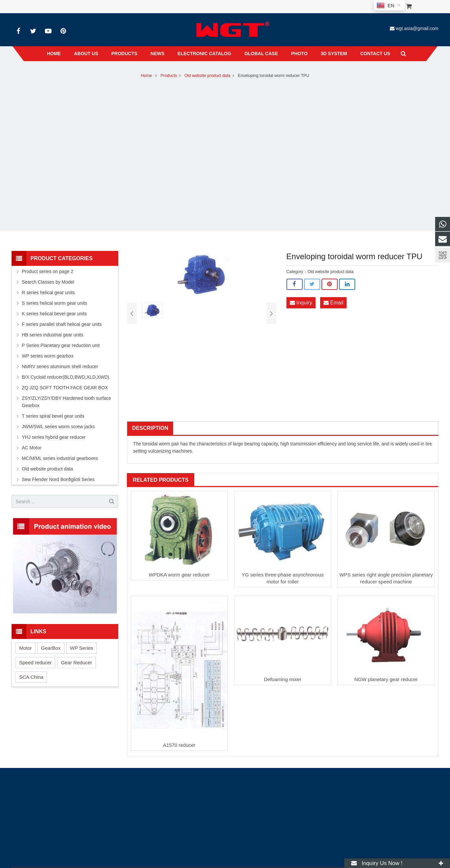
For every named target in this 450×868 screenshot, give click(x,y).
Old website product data (207, 76)
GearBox (51, 648)
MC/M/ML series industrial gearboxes (60, 458)
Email (333, 303)
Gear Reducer (76, 662)
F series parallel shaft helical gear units (62, 324)
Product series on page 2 (48, 271)
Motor (25, 648)
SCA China (31, 677)
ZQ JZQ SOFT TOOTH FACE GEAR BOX (65, 388)
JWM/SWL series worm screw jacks (58, 427)
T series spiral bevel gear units (53, 416)
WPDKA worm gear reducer (179, 575)
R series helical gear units (48, 293)
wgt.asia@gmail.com (417, 28)
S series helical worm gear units (55, 303)
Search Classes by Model (48, 282)
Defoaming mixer (283, 679)
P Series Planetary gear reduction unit (61, 345)
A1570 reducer (179, 745)
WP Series (82, 648)
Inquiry (301, 303)
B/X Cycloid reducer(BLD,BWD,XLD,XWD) (66, 377)
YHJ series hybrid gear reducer (54, 437)
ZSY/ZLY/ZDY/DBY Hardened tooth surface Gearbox (66, 402)
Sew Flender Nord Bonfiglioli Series (58, 479)
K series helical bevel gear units (54, 314)
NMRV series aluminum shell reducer (60, 366)
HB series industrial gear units (53, 335)
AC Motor (32, 448)
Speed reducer (35, 662)
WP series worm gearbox (48, 356)
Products (169, 76)
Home (146, 76)
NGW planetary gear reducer (386, 679)
